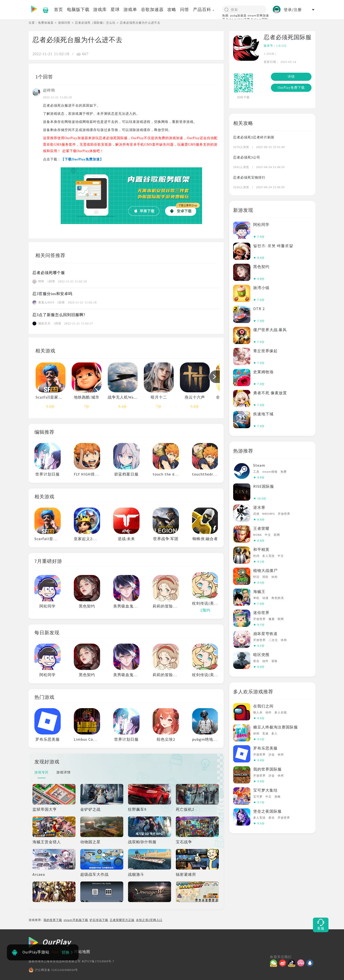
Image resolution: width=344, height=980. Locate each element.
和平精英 (261, 549)
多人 (274, 733)
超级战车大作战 (94, 874)
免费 (284, 472)
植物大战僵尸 (265, 570)
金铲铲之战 (90, 809)
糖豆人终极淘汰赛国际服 (276, 727)
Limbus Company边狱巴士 (98, 739)
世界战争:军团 (166, 539)
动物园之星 (90, 842)
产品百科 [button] (204, 9)
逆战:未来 (126, 539)
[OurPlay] (50, 943)
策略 (278, 797)
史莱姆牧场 (263, 372)
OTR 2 (259, 309)
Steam (259, 465)
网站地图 (82, 952)
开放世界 (284, 514)
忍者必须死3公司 (247, 157)
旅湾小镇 (261, 288)
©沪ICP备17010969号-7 (98, 961)
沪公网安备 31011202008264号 (53, 970)
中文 (268, 535)
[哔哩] (302, 963)
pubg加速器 (238, 15)
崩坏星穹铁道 (265, 634)
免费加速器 (46, 23)
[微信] (274, 963)
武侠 (256, 514)
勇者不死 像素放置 (270, 393)
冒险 (274, 661)
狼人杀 (258, 712)
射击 (256, 661)
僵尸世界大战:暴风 (270, 330)
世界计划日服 (48, 474)
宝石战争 (184, 842)
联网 (277, 535)
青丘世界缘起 (265, 351)
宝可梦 (258, 797)
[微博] (284, 963)
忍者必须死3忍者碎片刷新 (254, 137)
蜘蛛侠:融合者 (205, 539)
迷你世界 (261, 613)
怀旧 (256, 577)
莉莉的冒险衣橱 (167, 606)
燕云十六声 (195, 397)
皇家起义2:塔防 (88, 539)
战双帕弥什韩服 (142, 842)
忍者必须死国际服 (288, 37)
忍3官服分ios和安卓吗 (52, 294)
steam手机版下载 (76, 920)
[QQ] (311, 963)
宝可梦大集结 (265, 790)
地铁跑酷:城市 (87, 397)
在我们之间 (263, 706)
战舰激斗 (136, 874)
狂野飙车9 (137, 809)
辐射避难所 (186, 874)
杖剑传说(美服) (206, 603)
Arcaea (39, 874)
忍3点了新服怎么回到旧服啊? (59, 315)
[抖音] (293, 963)
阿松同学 (48, 606)
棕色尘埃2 (166, 739)
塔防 (265, 577)
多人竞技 (269, 556)
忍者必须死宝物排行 (249, 177)
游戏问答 (64, 23)
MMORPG (269, 514)
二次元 (273, 640)
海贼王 (259, 591)
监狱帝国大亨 (45, 809)
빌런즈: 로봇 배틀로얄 (273, 246)
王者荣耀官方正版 (122, 920)
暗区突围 (261, 655)
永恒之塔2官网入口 (149, 920)
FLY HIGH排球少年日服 (94, 474)
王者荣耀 (261, 528)
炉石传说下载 (99, 920)
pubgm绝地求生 (207, 739)
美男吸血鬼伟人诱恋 (132, 606)
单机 (256, 598)
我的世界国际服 (267, 769)
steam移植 (270, 472)
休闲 (274, 577)
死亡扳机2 (185, 809)
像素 (272, 619)
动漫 (265, 598)
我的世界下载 (53, 920)
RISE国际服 (264, 486)
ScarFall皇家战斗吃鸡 (55, 397)
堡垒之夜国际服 (267, 811)
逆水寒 (259, 507)
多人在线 (281, 712)
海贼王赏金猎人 (47, 842)
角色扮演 (278, 598)
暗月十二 (159, 397)
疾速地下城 (263, 414)
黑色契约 (87, 606)
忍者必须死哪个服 (49, 273)
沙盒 (272, 754)
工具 (256, 472)
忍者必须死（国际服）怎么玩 (95, 23)
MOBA (258, 535)
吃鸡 (256, 556)
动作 (265, 661)
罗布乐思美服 (48, 739)
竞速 (265, 733)
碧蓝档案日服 (126, 474)
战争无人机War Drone (127, 397)
